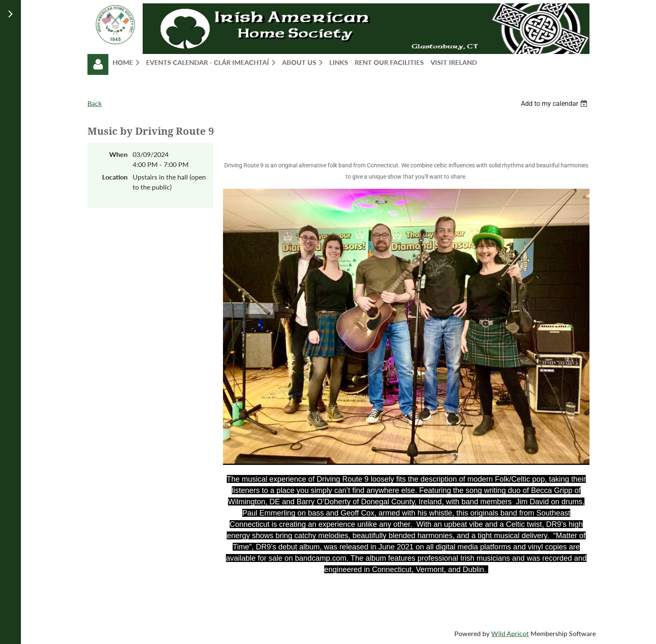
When (118, 154)
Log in (98, 64)
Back (95, 103)
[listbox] (555, 104)
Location (115, 177)
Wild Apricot (510, 633)
